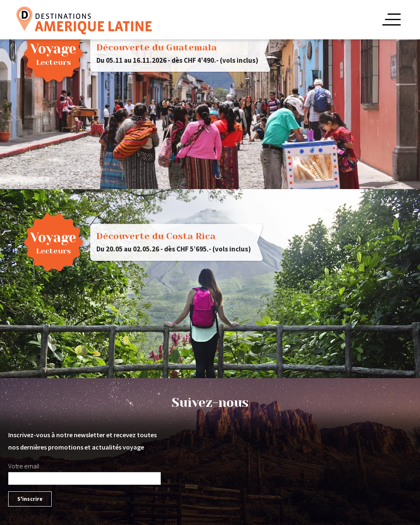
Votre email (24, 466)
